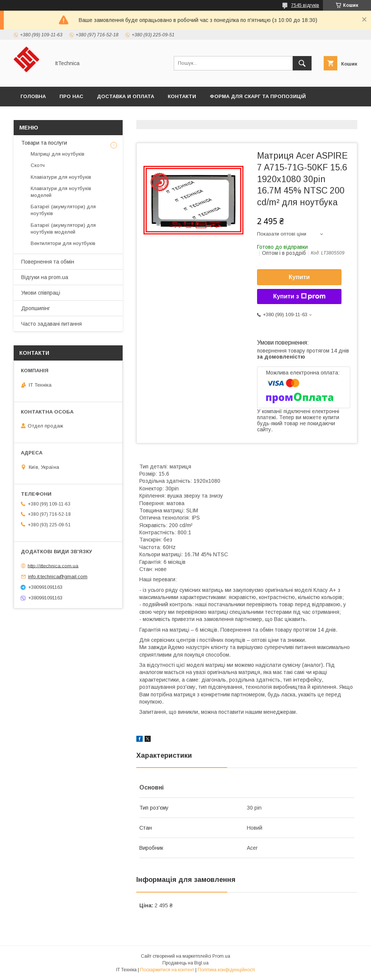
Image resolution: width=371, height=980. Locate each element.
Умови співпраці (41, 293)
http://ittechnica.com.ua (53, 566)
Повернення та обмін (48, 262)
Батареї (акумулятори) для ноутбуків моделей (63, 229)
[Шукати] (302, 63)
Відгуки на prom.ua (45, 277)
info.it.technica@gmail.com (58, 577)
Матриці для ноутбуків (58, 154)
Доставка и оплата (125, 96)
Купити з (299, 296)
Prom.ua (221, 956)
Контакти (182, 96)
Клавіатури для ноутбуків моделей (61, 192)
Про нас (71, 96)
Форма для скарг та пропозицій (258, 96)
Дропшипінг (36, 308)
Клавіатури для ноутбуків (61, 177)
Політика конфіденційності (226, 970)
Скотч (38, 165)
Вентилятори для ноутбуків (63, 243)
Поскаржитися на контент (167, 970)
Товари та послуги (44, 143)
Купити (299, 277)
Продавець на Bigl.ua (185, 963)
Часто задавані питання (51, 324)
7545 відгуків (305, 5)
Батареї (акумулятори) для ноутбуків (63, 210)
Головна (33, 96)
